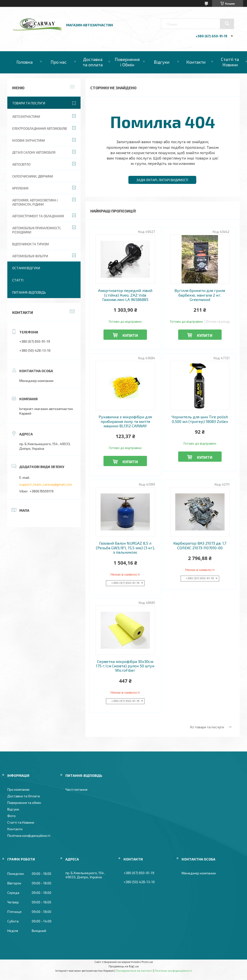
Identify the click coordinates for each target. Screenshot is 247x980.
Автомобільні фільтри (30, 256)
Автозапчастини (26, 117)
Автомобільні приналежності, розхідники (37, 230)
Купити (130, 335)
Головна (25, 62)
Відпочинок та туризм (31, 244)
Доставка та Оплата (24, 796)
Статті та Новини (230, 62)
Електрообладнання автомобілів (40, 129)
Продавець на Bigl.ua (124, 966)
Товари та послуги (29, 103)
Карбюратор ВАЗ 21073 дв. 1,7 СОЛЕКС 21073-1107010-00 (200, 545)
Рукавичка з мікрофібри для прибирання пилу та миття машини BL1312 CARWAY (125, 421)
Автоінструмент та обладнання (38, 216)
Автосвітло (21, 164)
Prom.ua (147, 962)
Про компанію (18, 789)
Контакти (196, 62)
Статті (18, 280)
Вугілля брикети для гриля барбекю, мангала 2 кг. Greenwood (200, 295)
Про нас (59, 62)
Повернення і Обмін (127, 62)
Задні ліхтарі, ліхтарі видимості (162, 180)
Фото (11, 816)
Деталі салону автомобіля (34, 152)
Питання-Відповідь (29, 292)
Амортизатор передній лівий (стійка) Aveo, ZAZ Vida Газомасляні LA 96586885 (125, 295)
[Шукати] (227, 24)
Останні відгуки (26, 268)
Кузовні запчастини (29, 140)
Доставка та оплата (93, 62)
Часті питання (76, 789)
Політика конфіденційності (29, 835)
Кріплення (20, 188)
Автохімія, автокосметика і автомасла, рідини (35, 202)
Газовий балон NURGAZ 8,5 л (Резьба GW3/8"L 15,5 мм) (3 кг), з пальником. (125, 548)
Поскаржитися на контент (134, 970)
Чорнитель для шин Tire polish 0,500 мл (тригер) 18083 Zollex (200, 419)
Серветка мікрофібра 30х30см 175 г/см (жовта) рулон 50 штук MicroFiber (125, 666)
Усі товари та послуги (207, 727)
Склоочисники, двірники (33, 176)
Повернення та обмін (24, 803)
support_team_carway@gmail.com (46, 484)
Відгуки (162, 62)
